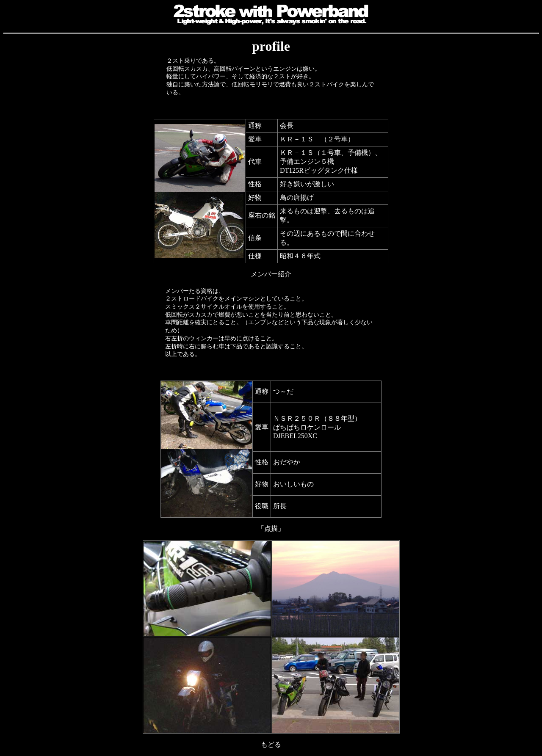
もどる (271, 744)
